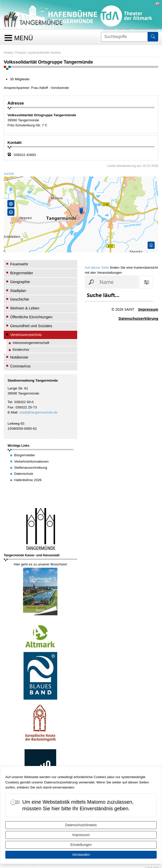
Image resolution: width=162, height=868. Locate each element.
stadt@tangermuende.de (38, 412)
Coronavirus (20, 366)
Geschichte (20, 299)
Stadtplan (18, 291)
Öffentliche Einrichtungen (31, 317)
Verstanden (81, 855)
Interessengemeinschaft (31, 343)
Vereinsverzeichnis (146, 29)
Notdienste (19, 357)
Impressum (81, 835)
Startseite (109, 29)
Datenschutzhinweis (81, 825)
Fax (11, 407)
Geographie (20, 282)
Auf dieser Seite (97, 268)
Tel (10, 402)
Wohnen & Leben (25, 308)
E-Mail (13, 412)
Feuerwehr (19, 264)
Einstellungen (81, 845)
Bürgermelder (22, 273)
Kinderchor (21, 350)
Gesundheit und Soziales (31, 326)
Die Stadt (125, 29)
